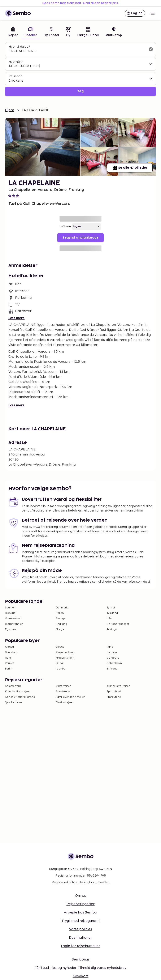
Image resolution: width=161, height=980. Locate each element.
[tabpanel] (80, 69)
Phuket (9, 663)
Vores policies (81, 929)
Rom (8, 658)
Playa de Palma (66, 652)
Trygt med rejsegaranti (80, 921)
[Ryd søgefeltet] (151, 49)
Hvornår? (16, 62)
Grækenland (13, 619)
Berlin (9, 669)
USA (109, 619)
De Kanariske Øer (118, 624)
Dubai (60, 663)
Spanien (10, 608)
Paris (110, 647)
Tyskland (112, 613)
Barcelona (12, 652)
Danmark (62, 608)
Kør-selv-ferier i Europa (20, 697)
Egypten (10, 630)
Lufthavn (65, 226)
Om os (80, 896)
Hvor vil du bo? (19, 47)
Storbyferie (114, 697)
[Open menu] (153, 13)
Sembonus (81, 960)
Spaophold (114, 692)
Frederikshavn (65, 658)
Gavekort (81, 976)
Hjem (10, 110)
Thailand (62, 624)
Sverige (61, 619)
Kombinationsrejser (18, 692)
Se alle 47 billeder (130, 168)
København (114, 663)
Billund (60, 647)
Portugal (112, 630)
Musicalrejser (64, 703)
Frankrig (10, 613)
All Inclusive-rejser (118, 686)
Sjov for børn (13, 703)
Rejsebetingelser (80, 904)
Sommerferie (13, 686)
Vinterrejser (63, 686)
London (112, 652)
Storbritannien (14, 624)
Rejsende (16, 76)
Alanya (9, 647)
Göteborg (113, 658)
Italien (60, 613)
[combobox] (77, 51)
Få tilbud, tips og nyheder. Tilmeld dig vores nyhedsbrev (80, 968)
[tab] (13, 32)
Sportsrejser (64, 692)
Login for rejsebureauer (80, 946)
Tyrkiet (111, 608)
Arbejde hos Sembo (80, 913)
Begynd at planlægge (80, 238)
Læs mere (16, 318)
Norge (60, 630)
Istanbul (61, 669)
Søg (80, 91)
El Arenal (112, 669)
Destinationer (80, 938)
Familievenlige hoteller (70, 697)
